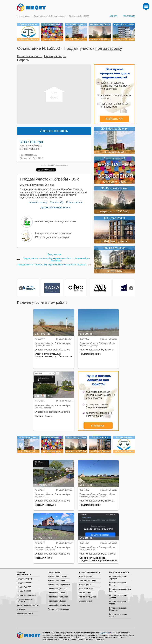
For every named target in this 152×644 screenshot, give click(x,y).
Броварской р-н (55, 56)
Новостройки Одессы (57, 593)
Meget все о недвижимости (29, 635)
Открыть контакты (54, 131)
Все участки (54, 254)
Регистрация (129, 16)
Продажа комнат (24, 583)
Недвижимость (24, 16)
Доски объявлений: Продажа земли (49, 16)
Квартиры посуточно (87, 580)
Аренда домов (85, 585)
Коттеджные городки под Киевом (120, 590)
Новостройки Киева (56, 580)
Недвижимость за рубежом (25, 600)
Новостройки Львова (57, 601)
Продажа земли (24, 591)
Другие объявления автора (55, 207)
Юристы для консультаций (52, 237)
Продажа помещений (26, 595)
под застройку (109, 48)
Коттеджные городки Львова (118, 615)
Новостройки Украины (57, 576)
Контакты (21, 609)
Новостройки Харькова (58, 597)
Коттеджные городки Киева (118, 584)
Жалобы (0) (57, 202)
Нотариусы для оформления (53, 233)
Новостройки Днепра (57, 589)
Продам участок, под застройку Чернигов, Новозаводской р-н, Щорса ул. (52, 265)
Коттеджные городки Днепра (118, 596)
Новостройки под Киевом (59, 585)
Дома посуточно (86, 589)
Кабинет (113, 16)
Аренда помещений (87, 597)
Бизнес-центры (85, 601)
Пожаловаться (74, 202)
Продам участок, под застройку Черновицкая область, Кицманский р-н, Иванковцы (56, 260)
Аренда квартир (85, 576)
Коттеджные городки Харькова (118, 609)
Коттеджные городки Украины (118, 577)
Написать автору (38, 202)
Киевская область (30, 56)
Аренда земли (85, 593)
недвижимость (61, 165)
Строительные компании (59, 609)
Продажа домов (24, 587)
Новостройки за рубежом (59, 605)
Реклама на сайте (25, 613)
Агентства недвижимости (28, 605)
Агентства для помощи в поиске (55, 221)
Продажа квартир (25, 579)
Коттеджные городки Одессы (118, 603)
